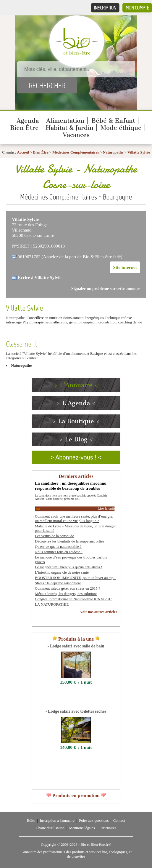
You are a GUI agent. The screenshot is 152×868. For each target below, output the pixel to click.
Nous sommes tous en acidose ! (59, 552)
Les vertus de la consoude (54, 536)
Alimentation (65, 121)
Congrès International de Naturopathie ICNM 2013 (74, 599)
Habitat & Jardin (70, 128)
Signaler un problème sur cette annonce (106, 289)
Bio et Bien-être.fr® (96, 845)
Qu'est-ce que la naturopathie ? (58, 547)
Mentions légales (82, 828)
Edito (31, 821)
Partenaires (108, 828)
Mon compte (137, 8)
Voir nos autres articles (99, 612)
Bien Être (24, 128)
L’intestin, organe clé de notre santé (62, 572)
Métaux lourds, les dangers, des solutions (66, 594)
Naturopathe (113, 152)
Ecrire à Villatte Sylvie (40, 277)
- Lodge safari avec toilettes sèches (76, 711)
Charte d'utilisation (50, 828)
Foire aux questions (94, 821)
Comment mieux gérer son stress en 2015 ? (68, 588)
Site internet (125, 267)
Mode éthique (121, 128)
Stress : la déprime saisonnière (58, 583)
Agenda (28, 121)
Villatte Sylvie (139, 152)
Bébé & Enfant (113, 121)
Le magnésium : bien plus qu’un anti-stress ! (69, 567)
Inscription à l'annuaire (57, 821)
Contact (119, 821)
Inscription (105, 8)
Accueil (23, 152)
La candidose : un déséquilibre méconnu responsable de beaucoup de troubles (71, 486)
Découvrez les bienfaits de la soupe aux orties (69, 541)
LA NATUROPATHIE (52, 604)
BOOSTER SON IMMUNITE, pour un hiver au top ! (75, 578)
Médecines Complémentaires (76, 152)
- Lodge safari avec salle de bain (76, 646)
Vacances (76, 135)
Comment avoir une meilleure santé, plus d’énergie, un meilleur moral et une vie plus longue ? (74, 519)
